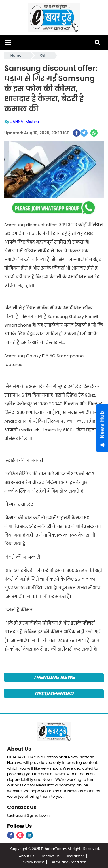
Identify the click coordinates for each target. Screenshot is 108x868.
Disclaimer (75, 856)
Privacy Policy (32, 862)
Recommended (54, 694)
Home (16, 55)
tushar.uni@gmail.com (28, 815)
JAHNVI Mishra (25, 122)
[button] (8, 42)
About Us (19, 749)
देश (43, 55)
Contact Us (22, 807)
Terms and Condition (68, 862)
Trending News (54, 677)
